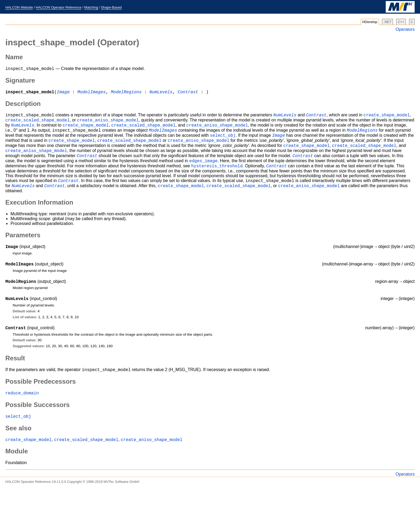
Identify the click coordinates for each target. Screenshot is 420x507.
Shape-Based (111, 7)
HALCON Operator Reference (59, 7)
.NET (387, 22)
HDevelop (370, 22)
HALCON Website (19, 7)
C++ (401, 22)
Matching (91, 7)
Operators (405, 29)
